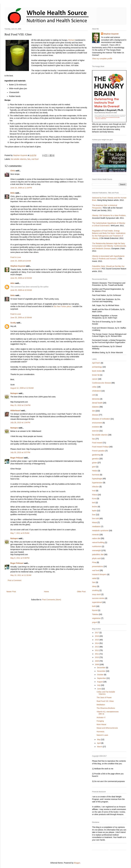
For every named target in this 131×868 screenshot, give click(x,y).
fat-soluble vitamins (19, 159)
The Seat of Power (104, 698)
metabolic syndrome (100, 531)
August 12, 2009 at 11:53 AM (22, 388)
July (99, 685)
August (100, 682)
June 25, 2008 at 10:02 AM (21, 278)
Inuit (94, 491)
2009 (97, 661)
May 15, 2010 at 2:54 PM (20, 405)
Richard (71, 40)
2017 (97, 633)
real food (35, 159)
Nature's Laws (102, 735)
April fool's (96, 363)
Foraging (100, 721)
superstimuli (97, 602)
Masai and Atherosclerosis (107, 728)
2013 (97, 647)
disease (95, 415)
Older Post (81, 592)
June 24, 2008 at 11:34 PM (21, 188)
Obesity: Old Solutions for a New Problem (109, 215)
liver (94, 515)
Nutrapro (14, 393)
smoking (95, 590)
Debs (13, 193)
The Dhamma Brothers (106, 708)
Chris (13, 171)
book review (97, 371)
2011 (97, 654)
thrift (94, 606)
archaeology (97, 367)
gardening (96, 455)
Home (46, 592)
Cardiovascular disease (102, 383)
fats (29, 159)
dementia (96, 399)
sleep (94, 586)
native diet (96, 538)
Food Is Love (16, 257)
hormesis (96, 475)
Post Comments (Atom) (52, 600)
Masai (94, 522)
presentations (98, 566)
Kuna (94, 499)
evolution (96, 427)
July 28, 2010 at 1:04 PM (20, 422)
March (100, 747)
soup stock (96, 594)
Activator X (101, 717)
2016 (97, 636)
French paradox (98, 451)
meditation (96, 527)
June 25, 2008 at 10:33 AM (21, 290)
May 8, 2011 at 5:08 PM (20, 558)
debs (13, 283)
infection (95, 487)
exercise (95, 431)
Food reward (97, 443)
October (101, 675)
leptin (94, 511)
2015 (97, 640)
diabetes (96, 407)
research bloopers (99, 574)
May (99, 739)
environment (97, 423)
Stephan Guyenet (18, 266)
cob (94, 395)
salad (94, 578)
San (94, 582)
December (101, 668)
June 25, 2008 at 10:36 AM (21, 318)
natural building (98, 542)
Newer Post (11, 592)
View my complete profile (102, 59)
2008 (97, 664)
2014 (97, 643)
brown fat (96, 375)
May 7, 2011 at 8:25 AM (20, 533)
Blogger (77, 863)
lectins (95, 507)
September (102, 678)
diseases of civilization (101, 419)
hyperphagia (97, 479)
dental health (97, 403)
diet (94, 411)
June (99, 689)
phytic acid (96, 558)
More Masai (101, 724)
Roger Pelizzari (17, 458)
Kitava (95, 495)
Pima (94, 562)
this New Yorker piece (62, 306)
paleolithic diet (98, 554)
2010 (97, 657)
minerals (96, 535)
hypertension (97, 483)
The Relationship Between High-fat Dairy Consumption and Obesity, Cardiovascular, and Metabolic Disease (109, 246)
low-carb (96, 518)
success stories (98, 598)
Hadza (95, 471)
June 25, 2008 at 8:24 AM (21, 261)
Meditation (101, 705)
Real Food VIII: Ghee (105, 701)
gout (94, 467)
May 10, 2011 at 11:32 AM (21, 575)
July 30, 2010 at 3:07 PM (20, 452)
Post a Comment (15, 580)
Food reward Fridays (100, 447)
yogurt (95, 622)
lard (94, 503)
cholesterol (96, 391)
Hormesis (100, 732)
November (101, 671)
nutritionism (97, 546)
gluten (95, 463)
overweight (96, 550)
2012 (97, 650)
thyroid (95, 610)
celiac (94, 387)
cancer (95, 379)
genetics (95, 459)
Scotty (13, 323)
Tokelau (95, 614)
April (99, 743)
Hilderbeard (15, 411)
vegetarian (96, 618)
